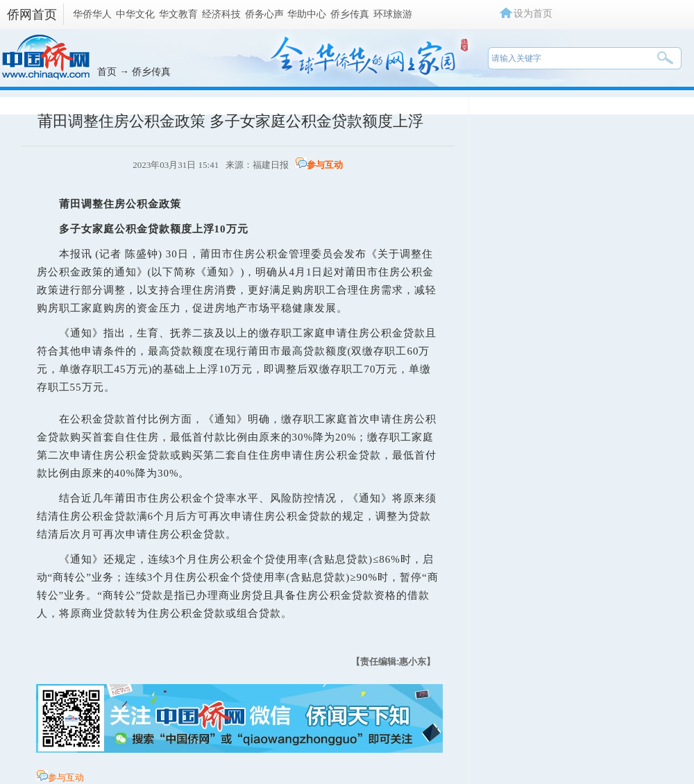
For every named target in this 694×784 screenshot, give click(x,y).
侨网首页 (32, 15)
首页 (107, 71)
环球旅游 (393, 14)
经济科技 (221, 14)
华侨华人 (92, 14)
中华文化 (135, 14)
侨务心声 (264, 14)
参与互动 (325, 165)
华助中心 (307, 14)
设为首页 (533, 13)
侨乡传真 (350, 14)
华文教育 (178, 14)
